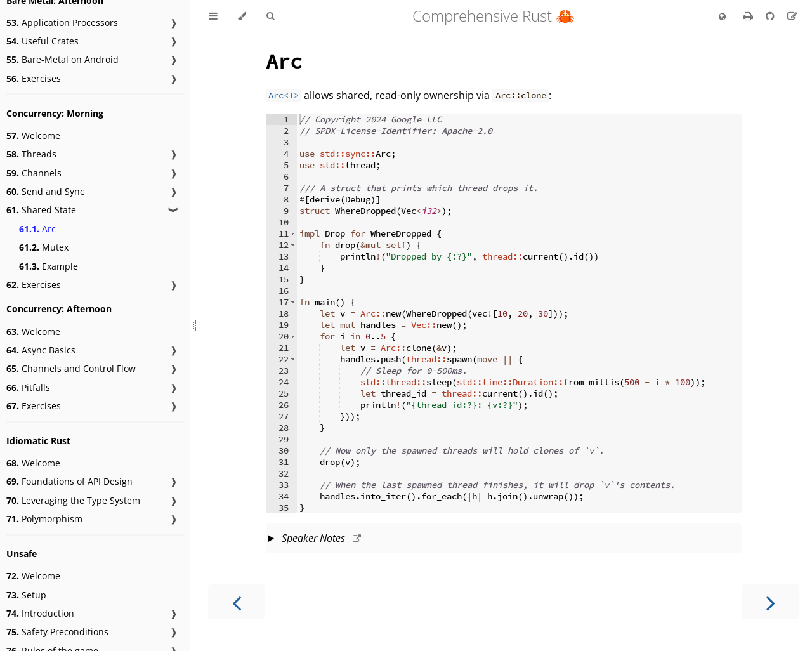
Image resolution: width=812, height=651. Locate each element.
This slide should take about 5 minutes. (504, 539)
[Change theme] (242, 16)
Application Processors (62, 23)
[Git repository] (771, 16)
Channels (34, 173)
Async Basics (41, 350)
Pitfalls (28, 387)
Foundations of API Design (69, 481)
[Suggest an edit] (792, 16)
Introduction (40, 613)
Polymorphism (44, 519)
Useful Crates (43, 41)
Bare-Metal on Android (62, 59)
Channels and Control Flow (71, 368)
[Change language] (722, 17)
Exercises (34, 78)
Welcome (33, 135)
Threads (31, 154)
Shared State (41, 210)
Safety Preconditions (57, 632)
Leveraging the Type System (73, 500)
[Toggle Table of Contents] (213, 16)
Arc (37, 229)
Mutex (44, 247)
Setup (26, 595)
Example (49, 266)
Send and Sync (45, 191)
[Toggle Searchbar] (270, 16)
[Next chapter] (771, 602)
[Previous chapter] (237, 602)
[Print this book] (750, 16)
